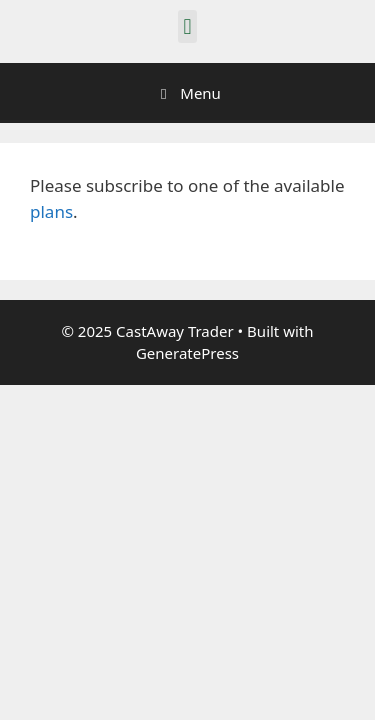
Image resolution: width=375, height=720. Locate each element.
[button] (187, 26)
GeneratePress (187, 353)
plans (51, 211)
